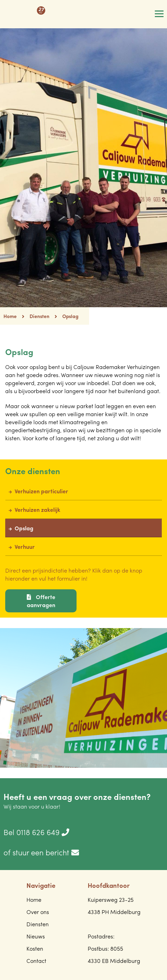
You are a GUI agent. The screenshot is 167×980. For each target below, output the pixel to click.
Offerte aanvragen (41, 601)
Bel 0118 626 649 (36, 832)
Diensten (39, 316)
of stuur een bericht (41, 852)
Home (14, 316)
